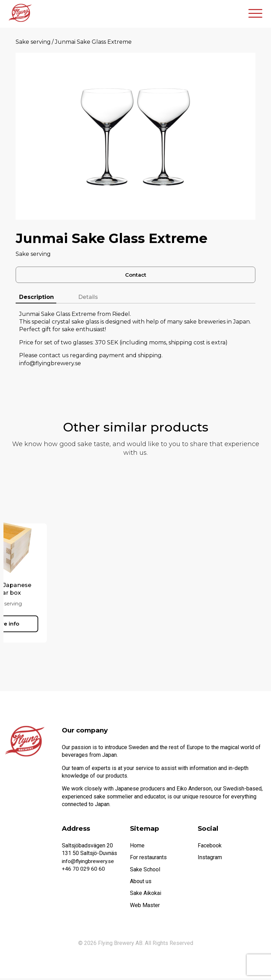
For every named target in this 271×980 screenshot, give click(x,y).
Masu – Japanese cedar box (48, 590)
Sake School (145, 871)
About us (141, 883)
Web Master (145, 907)
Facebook (210, 847)
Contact (136, 275)
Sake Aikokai (146, 895)
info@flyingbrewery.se (89, 862)
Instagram (210, 859)
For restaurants (148, 859)
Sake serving (33, 42)
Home (137, 847)
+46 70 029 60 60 (83, 870)
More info (48, 624)
